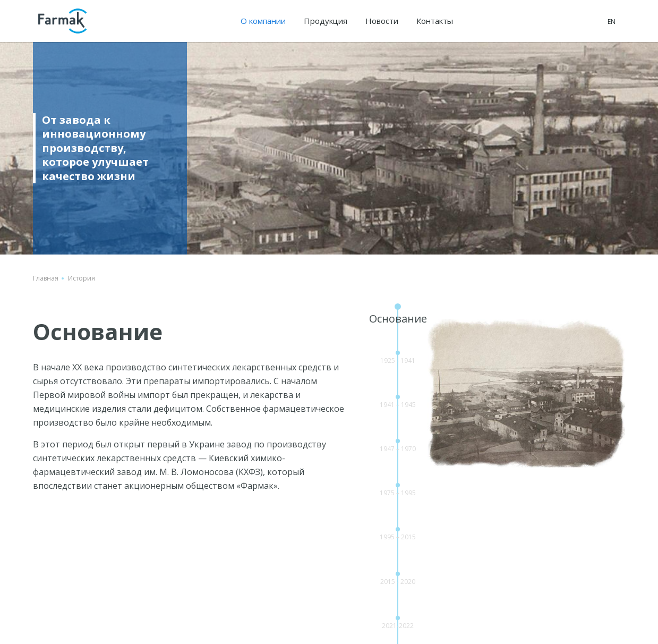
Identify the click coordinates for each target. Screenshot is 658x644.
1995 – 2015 (398, 537)
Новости (382, 21)
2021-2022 (398, 626)
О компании (263, 21)
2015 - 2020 (398, 582)
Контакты (435, 21)
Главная (46, 278)
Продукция (326, 21)
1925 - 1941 (398, 361)
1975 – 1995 (398, 493)
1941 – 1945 (398, 405)
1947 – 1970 (398, 449)
